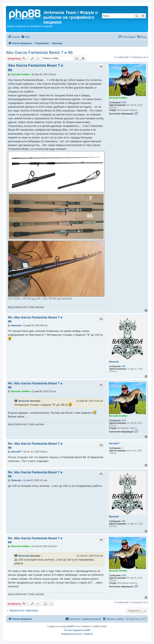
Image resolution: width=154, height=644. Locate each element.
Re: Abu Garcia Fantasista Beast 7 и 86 (35, 319)
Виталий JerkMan (118, 98)
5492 (124, 103)
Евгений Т (114, 443)
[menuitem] (25, 37)
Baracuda (114, 362)
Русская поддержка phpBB (77, 630)
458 (123, 366)
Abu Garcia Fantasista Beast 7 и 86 (39, 52)
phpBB (70, 626)
